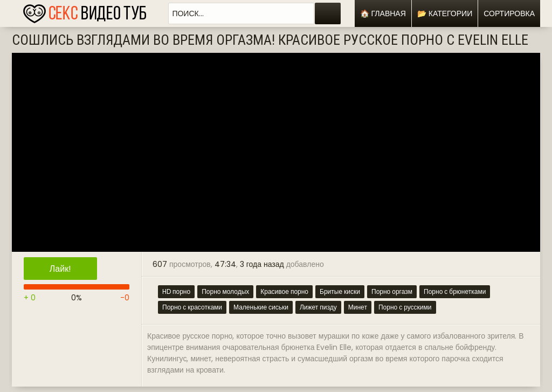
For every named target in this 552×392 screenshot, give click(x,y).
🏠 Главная (383, 13)
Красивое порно (284, 291)
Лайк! (60, 269)
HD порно (176, 291)
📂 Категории (445, 13)
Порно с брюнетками (455, 291)
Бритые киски (340, 291)
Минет (358, 307)
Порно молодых (225, 291)
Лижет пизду (318, 307)
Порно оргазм (392, 291)
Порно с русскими (405, 307)
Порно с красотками (192, 307)
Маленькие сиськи (261, 307)
